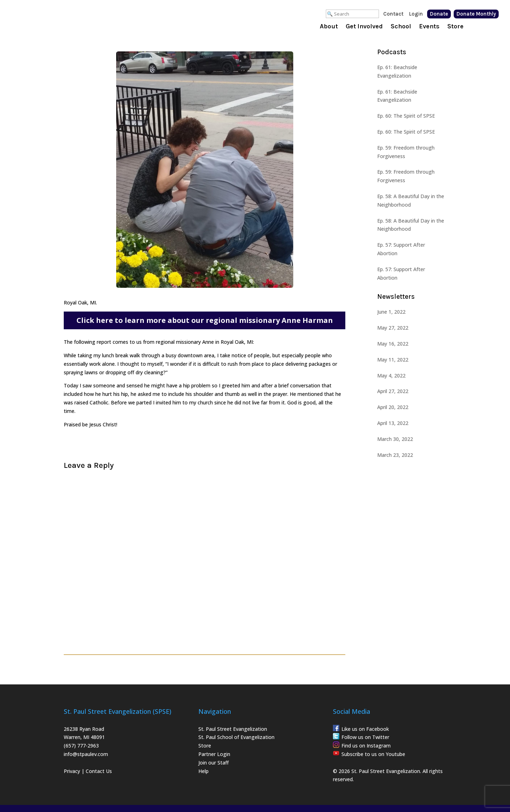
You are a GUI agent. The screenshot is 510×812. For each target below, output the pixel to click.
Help (203, 771)
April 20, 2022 (393, 407)
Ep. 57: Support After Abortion (401, 249)
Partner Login (214, 754)
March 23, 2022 (395, 455)
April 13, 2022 (393, 423)
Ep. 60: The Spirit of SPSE (406, 116)
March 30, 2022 (395, 439)
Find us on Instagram (366, 746)
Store (455, 27)
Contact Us (99, 771)
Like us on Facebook (365, 729)
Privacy (72, 771)
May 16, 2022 (393, 344)
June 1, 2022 (391, 312)
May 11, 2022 (393, 360)
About (329, 27)
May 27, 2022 (393, 328)
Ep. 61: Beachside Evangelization (397, 71)
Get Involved (364, 27)
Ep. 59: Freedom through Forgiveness (406, 152)
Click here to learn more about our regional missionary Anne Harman (205, 320)
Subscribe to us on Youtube (373, 754)
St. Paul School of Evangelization (236, 737)
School (401, 27)
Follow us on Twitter (365, 737)
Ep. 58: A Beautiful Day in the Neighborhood (411, 200)
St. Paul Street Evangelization (233, 729)
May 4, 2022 (391, 376)
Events (429, 27)
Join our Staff (214, 763)
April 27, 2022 (393, 391)
